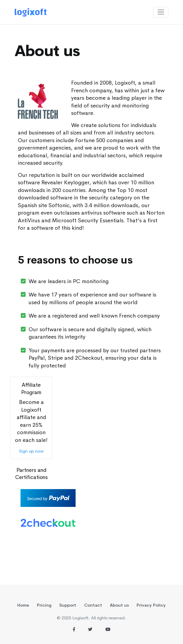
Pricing (44, 605)
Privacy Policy (151, 605)
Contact (93, 605)
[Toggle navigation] (161, 12)
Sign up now (31, 451)
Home (23, 605)
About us (119, 605)
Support (68, 605)
